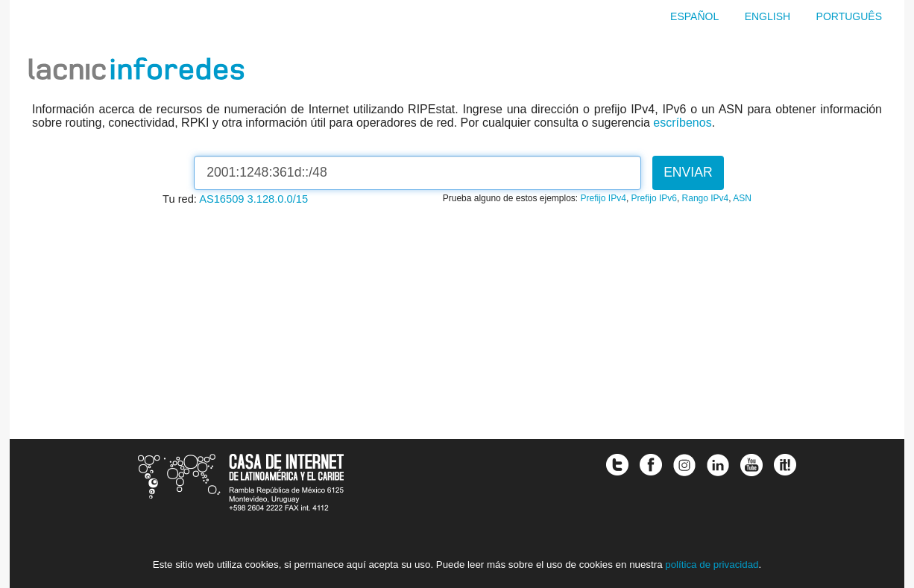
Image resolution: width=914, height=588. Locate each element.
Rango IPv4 (706, 198)
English (768, 16)
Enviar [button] (688, 172)
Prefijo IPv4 (603, 198)
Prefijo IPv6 (654, 198)
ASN (742, 198)
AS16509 (221, 199)
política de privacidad (712, 565)
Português (849, 16)
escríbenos (682, 123)
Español (694, 16)
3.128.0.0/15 (278, 199)
